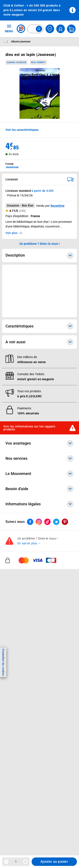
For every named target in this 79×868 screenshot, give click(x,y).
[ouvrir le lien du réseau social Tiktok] (47, 522)
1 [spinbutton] (16, 861)
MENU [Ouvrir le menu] (9, 28)
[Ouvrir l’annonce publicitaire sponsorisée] (39, 291)
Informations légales (39, 504)
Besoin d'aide (39, 489)
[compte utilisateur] (61, 29)
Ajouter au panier (54, 862)
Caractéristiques (39, 326)
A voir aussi (39, 342)
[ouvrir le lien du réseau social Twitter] (56, 522)
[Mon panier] (71, 29)
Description (39, 256)
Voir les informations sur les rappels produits (29, 428)
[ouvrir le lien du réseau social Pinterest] (65, 522)
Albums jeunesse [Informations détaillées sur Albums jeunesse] (21, 42)
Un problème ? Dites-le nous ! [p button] (40, 244)
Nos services (39, 458)
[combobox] (35, 29)
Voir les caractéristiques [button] (22, 130)
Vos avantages (39, 443)
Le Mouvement (39, 474)
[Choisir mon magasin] (50, 29)
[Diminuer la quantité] (6, 862)
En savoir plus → (29, 543)
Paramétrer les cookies (3, 662)
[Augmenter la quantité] (25, 862)
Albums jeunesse (17, 62)
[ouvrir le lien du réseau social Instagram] (39, 522)
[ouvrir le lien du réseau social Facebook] (30, 522)
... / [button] (6, 42)
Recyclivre (58, 206)
